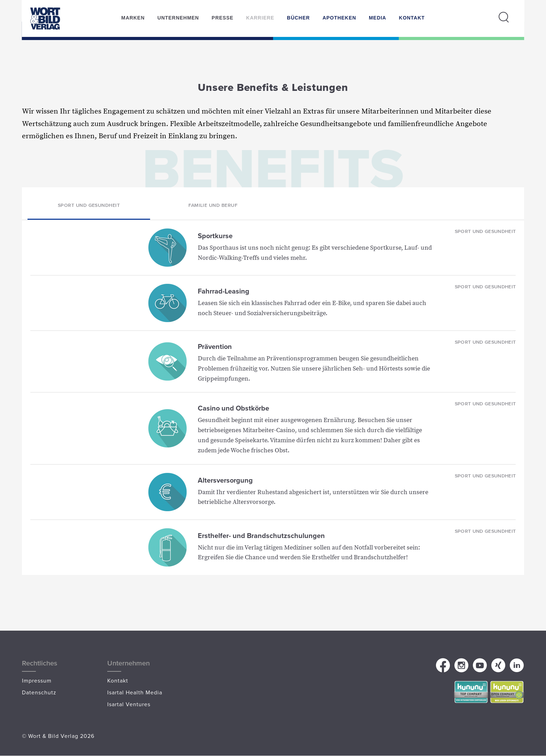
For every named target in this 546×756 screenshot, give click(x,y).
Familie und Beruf (213, 205)
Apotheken (339, 18)
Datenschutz (39, 692)
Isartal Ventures (129, 704)
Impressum (37, 680)
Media (377, 18)
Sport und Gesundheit (89, 205)
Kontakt (412, 18)
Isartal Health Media (135, 692)
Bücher (298, 18)
